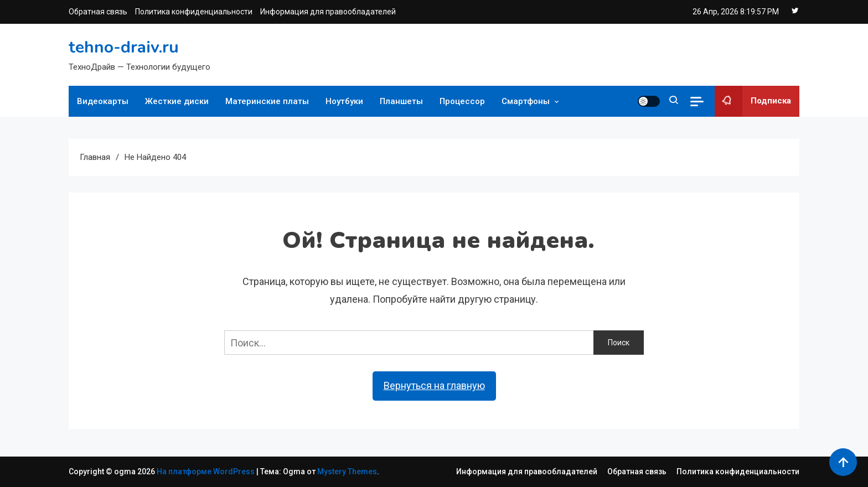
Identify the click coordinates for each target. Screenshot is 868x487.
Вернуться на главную (434, 385)
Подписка (753, 101)
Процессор (462, 101)
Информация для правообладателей (328, 12)
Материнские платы (267, 101)
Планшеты (401, 101)
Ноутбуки (344, 101)
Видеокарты (103, 101)
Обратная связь (98, 12)
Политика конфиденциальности (194, 12)
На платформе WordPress (206, 472)
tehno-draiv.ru (124, 47)
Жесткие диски (177, 101)
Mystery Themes (347, 472)
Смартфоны (526, 101)
